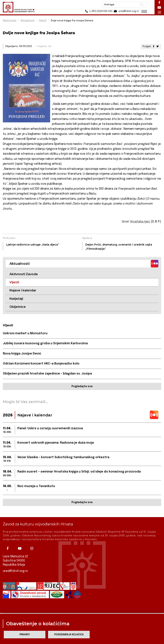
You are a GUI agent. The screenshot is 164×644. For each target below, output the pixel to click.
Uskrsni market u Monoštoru (25, 333)
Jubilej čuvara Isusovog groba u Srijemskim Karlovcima (45, 343)
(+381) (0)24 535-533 (98, 11)
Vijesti (43, 20)
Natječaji (16, 299)
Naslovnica (10, 20)
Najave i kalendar (23, 290)
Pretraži (141, 5)
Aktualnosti (28, 20)
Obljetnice (18, 307)
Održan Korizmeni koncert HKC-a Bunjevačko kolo (41, 364)
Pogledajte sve (82, 386)
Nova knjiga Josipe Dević (22, 354)
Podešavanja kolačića (69, 635)
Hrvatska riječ (140, 222)
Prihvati (25, 635)
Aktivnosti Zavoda (24, 274)
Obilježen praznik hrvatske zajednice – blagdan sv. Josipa (47, 374)
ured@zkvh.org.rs (15, 571)
